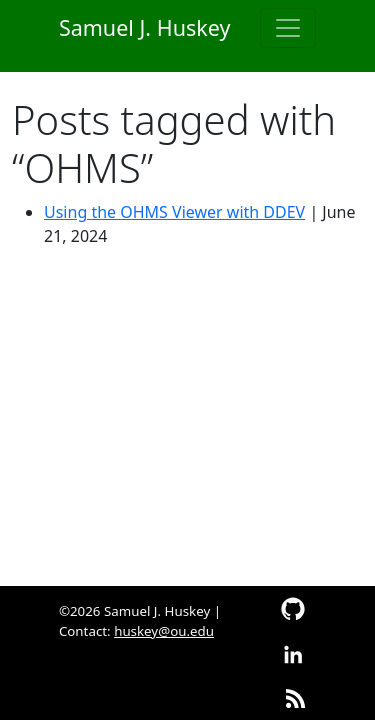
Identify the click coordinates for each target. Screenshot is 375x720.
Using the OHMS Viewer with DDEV (174, 212)
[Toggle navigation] (288, 28)
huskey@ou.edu (164, 631)
